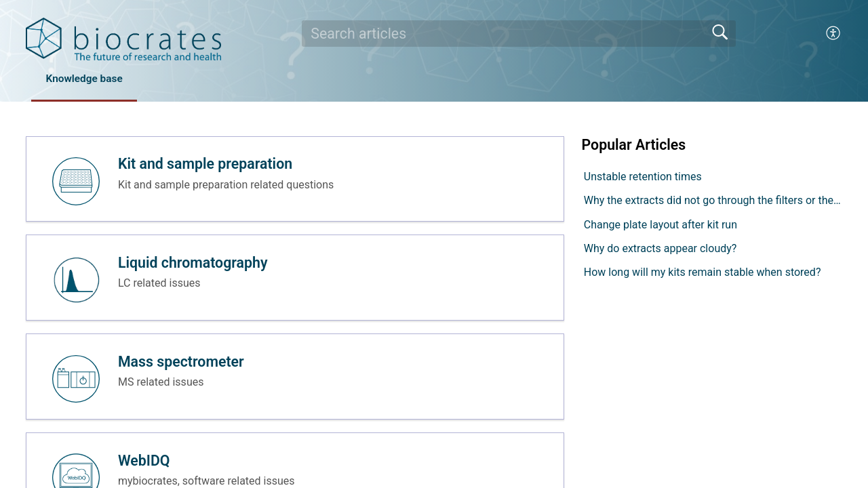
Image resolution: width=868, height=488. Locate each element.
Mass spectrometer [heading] (182, 368)
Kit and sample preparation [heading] (206, 166)
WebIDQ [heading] (145, 470)
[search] (519, 33)
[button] (834, 33)
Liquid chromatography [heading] (194, 267)
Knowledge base (90, 79)
